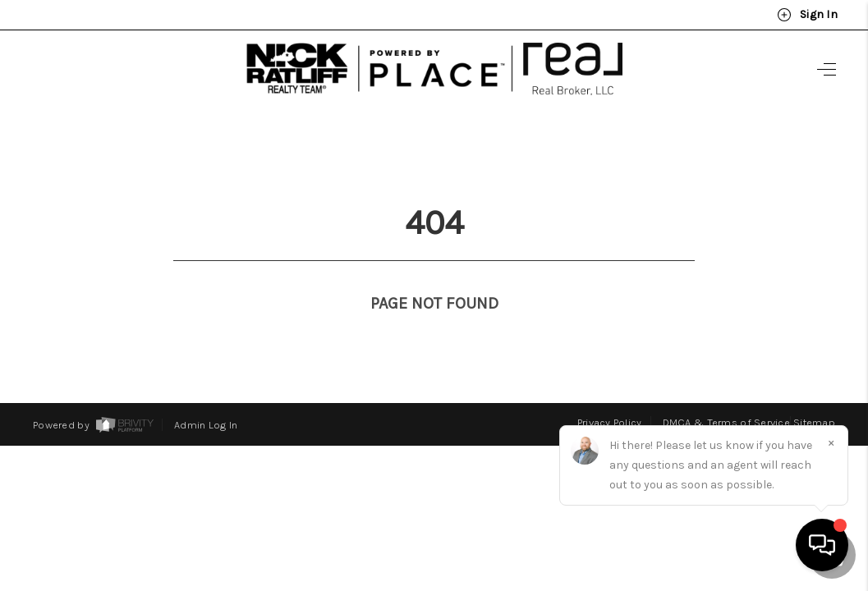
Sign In (807, 15)
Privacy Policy (610, 392)
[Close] (831, 442)
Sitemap (814, 392)
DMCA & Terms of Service (726, 392)
